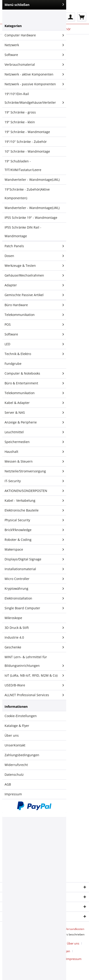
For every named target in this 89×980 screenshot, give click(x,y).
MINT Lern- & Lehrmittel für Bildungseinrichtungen (34, 662)
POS (34, 325)
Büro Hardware (34, 305)
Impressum (13, 794)
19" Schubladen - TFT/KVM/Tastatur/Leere (23, 165)
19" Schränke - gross (20, 112)
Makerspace (34, 549)
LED (34, 344)
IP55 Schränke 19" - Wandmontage (31, 218)
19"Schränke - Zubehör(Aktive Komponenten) (27, 194)
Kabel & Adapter (34, 403)
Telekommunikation (34, 315)
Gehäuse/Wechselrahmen (34, 275)
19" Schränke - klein (20, 122)
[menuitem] (71, 17)
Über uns (12, 735)
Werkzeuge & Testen (34, 266)
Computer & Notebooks (34, 373)
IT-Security (34, 481)
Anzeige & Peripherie (34, 422)
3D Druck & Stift (34, 628)
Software (34, 55)
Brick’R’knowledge (34, 530)
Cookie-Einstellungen (21, 716)
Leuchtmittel (34, 432)
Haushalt (34, 452)
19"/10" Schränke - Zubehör (26, 142)
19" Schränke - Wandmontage (27, 132)
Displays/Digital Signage (34, 559)
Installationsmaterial (34, 569)
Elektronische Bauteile (34, 510)
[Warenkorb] (82, 17)
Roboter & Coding (34, 540)
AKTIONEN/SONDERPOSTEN (34, 491)
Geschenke (34, 647)
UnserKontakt (15, 745)
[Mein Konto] (71, 17)
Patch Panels (34, 246)
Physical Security (34, 520)
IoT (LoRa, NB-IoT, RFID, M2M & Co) (34, 675)
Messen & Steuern (34, 461)
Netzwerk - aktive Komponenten (34, 74)
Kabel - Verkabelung (34, 501)
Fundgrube (13, 364)
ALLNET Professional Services (34, 695)
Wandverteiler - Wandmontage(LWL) (32, 180)
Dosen (34, 256)
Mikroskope (13, 618)
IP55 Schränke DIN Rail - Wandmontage (23, 232)
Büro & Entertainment (34, 383)
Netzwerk (34, 45)
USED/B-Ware (34, 685)
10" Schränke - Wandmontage (27, 151)
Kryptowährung (34, 589)
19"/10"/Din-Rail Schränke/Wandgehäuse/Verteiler (34, 99)
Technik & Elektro (34, 354)
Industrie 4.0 (34, 637)
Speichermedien (34, 442)
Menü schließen (34, 5)
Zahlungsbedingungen (22, 755)
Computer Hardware (34, 35)
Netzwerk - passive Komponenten (34, 84)
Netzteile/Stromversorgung (34, 471)
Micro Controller (34, 579)
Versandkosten (75, 929)
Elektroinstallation (34, 598)
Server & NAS (34, 413)
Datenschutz (14, 775)
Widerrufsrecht (16, 765)
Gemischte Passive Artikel (34, 295)
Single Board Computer (34, 608)
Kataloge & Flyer (17, 726)
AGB (8, 784)
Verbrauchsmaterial (34, 65)
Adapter (34, 285)
